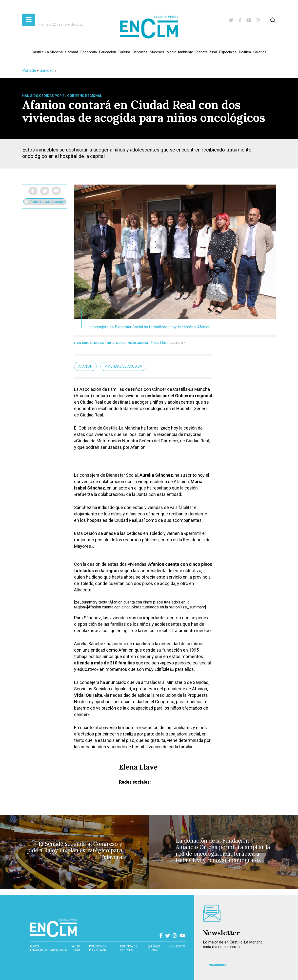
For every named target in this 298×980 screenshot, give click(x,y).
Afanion (85, 366)
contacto (177, 946)
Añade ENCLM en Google (45, 202)
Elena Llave (160, 343)
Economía (89, 52)
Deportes (140, 52)
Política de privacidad (98, 948)
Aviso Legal (76, 948)
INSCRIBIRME (218, 965)
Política (245, 52)
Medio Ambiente (180, 52)
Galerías (260, 52)
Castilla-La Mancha (47, 52)
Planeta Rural (206, 52)
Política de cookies (129, 948)
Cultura (124, 52)
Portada (29, 70)
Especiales (228, 52)
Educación (108, 52)
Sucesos (157, 52)
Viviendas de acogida (123, 366)
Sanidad (72, 52)
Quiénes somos (154, 948)
